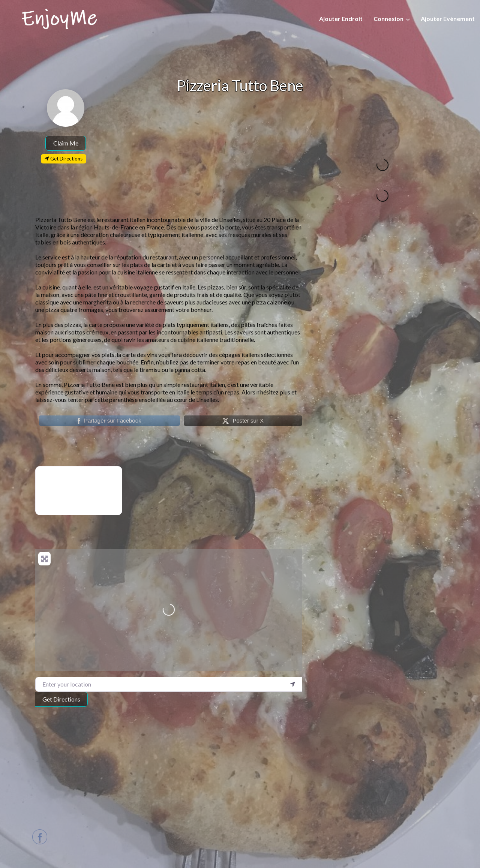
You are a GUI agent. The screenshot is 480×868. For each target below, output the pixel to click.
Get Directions (61, 699)
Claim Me (66, 143)
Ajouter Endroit (341, 19)
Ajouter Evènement (448, 19)
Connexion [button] (388, 19)
